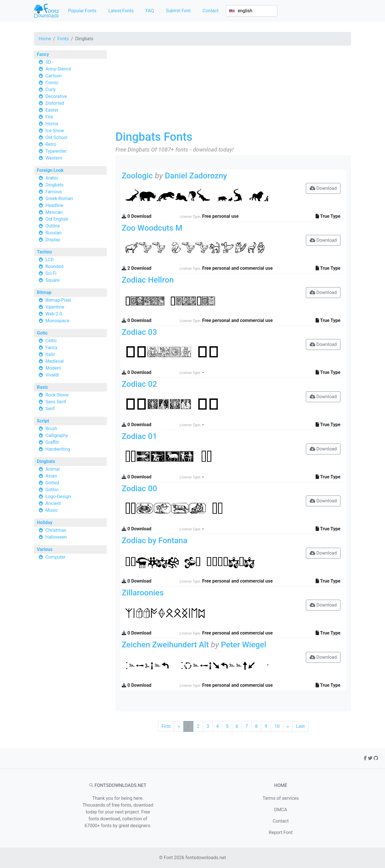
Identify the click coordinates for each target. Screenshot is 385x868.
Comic (52, 83)
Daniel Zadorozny (196, 176)
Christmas (56, 530)
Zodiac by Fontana (155, 540)
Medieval (55, 361)
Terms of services (281, 798)
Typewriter (56, 151)
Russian (54, 233)
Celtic (51, 341)
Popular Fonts (82, 11)
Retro (51, 144)
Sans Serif (56, 402)
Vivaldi (52, 375)
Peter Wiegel (244, 645)
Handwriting (58, 449)
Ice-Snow (55, 131)
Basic (43, 387)
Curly (51, 89)
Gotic (42, 333)
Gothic (52, 490)
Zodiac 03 (139, 332)
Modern (53, 368)
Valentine (55, 307)
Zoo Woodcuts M (152, 228)
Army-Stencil (58, 69)
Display (53, 240)
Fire (49, 117)
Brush (51, 429)
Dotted (52, 483)
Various (45, 549)
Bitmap (44, 292)
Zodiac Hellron (148, 280)
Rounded (54, 266)
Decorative (56, 96)
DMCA (281, 810)
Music (52, 510)
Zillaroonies (143, 593)
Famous (54, 192)
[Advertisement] (233, 90)
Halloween (56, 537)
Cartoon (54, 76)
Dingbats (54, 185)
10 (277, 726)
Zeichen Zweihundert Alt (165, 645)
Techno (44, 252)
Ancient (53, 503)
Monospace (57, 321)
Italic (50, 354)
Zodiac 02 (139, 384)
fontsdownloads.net (206, 858)
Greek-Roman (59, 199)
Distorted (55, 103)
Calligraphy (57, 435)
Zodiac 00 (139, 489)
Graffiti (52, 442)
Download (323, 188)
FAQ (150, 11)
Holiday (45, 522)
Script (43, 421)
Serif (50, 409)
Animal (53, 469)
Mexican (54, 212)
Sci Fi (51, 273)
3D (48, 62)
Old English (57, 219)
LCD (50, 260)
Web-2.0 (54, 314)
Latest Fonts (121, 11)
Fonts (63, 39)
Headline (54, 205)
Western (54, 158)
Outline (53, 226)
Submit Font (178, 11)
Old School (56, 137)
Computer (56, 557)
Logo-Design (58, 497)
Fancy (43, 54)
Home (45, 39)
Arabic (52, 178)
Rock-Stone (57, 395)
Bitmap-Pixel (58, 300)
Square (53, 280)
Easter (52, 110)
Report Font (281, 832)
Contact (210, 11)
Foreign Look (50, 170)
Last (300, 726)
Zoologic (137, 176)
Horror (52, 124)
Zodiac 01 (139, 436)
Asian (51, 476)
